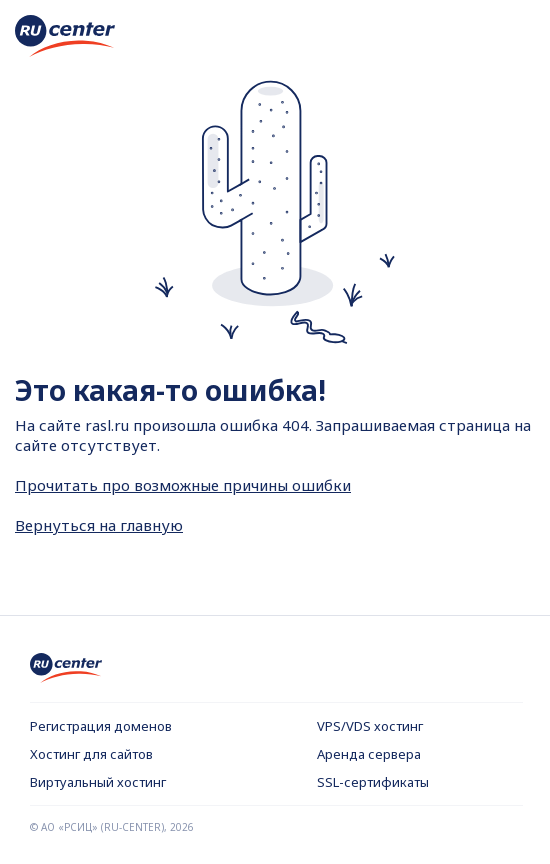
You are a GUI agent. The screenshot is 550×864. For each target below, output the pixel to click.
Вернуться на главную (99, 525)
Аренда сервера (369, 754)
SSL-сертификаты (373, 782)
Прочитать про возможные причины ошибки (183, 485)
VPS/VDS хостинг (370, 726)
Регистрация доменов (101, 726)
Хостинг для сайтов (91, 754)
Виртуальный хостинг (98, 782)
